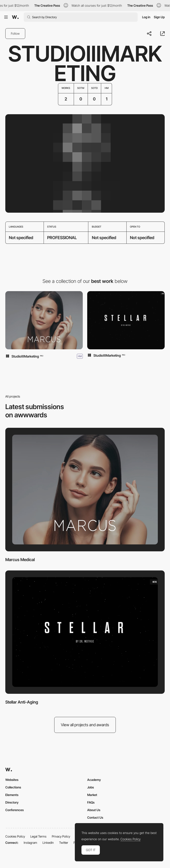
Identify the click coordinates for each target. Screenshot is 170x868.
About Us (94, 810)
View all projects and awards (85, 725)
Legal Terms (38, 836)
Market (92, 795)
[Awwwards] (15, 17)
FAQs (91, 802)
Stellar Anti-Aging (22, 702)
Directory (12, 802)
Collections (13, 787)
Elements (12, 795)
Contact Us (95, 817)
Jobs (91, 787)
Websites (12, 780)
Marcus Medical (20, 560)
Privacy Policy (61, 836)
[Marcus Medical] (44, 320)
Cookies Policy (15, 836)
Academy (94, 780)
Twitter (64, 843)
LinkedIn (48, 843)
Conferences (14, 810)
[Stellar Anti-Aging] (126, 320)
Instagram (30, 843)
